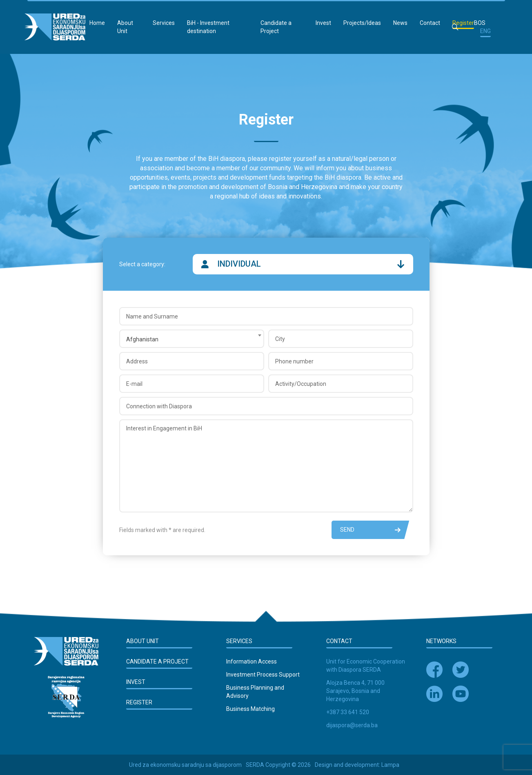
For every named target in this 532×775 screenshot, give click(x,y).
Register (463, 23)
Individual (303, 264)
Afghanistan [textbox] (142, 339)
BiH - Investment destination (208, 27)
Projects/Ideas (362, 23)
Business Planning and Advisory (255, 692)
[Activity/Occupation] (341, 384)
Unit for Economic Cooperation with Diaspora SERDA (366, 666)
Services (164, 23)
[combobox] (192, 339)
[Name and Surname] (266, 316)
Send (370, 530)
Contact (430, 23)
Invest (323, 23)
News (400, 23)
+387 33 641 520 (348, 712)
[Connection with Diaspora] (266, 406)
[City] (341, 339)
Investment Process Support (263, 675)
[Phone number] (341, 361)
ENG (485, 31)
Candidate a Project (276, 27)
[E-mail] (192, 384)
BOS (480, 23)
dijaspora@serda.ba (352, 725)
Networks (441, 641)
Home (97, 23)
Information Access (252, 661)
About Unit (125, 27)
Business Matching (250, 709)
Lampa (390, 765)
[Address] (192, 361)
